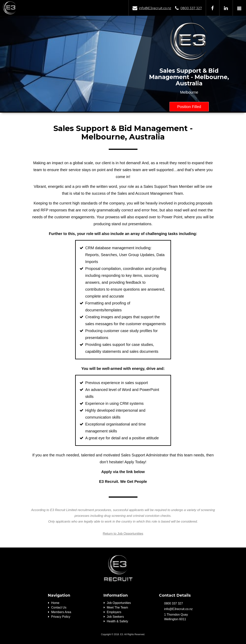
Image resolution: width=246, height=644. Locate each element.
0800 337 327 (191, 8)
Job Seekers (115, 617)
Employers (114, 612)
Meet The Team (117, 607)
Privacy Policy (61, 617)
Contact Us (59, 607)
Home (55, 603)
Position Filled (189, 107)
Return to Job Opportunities (123, 534)
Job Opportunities (119, 603)
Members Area (61, 612)
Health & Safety (117, 621)
